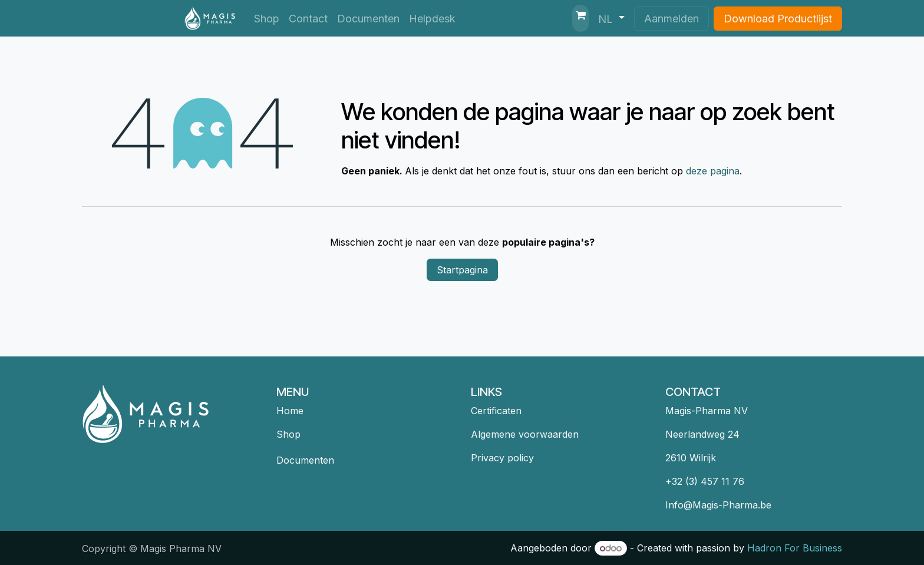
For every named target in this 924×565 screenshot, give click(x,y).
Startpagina (462, 270)
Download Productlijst (778, 19)
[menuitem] (267, 19)
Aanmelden (671, 19)
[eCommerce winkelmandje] (580, 18)
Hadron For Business (795, 548)
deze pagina (713, 171)
